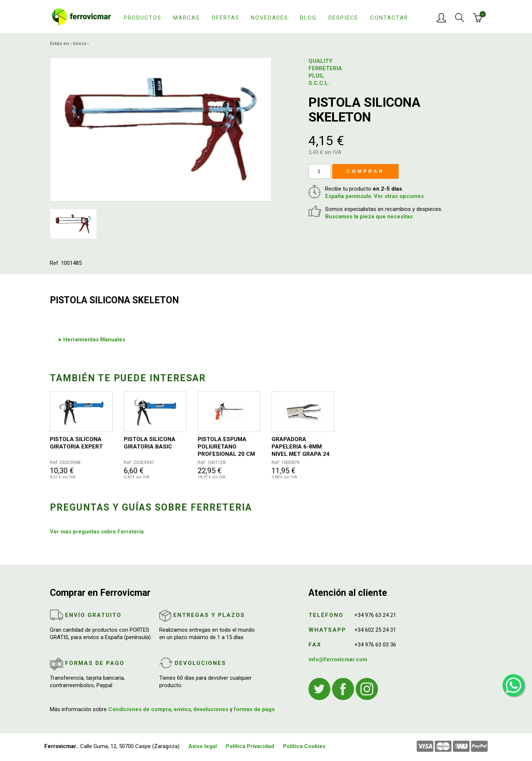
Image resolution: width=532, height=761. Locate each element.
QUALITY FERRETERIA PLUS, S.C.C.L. (325, 72)
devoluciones (211, 709)
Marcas (187, 18)
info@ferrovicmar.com (338, 659)
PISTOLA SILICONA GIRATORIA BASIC (150, 443)
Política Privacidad (250, 746)
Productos (143, 18)
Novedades (270, 18)
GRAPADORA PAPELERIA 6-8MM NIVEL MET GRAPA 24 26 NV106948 (301, 447)
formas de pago (254, 709)
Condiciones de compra (140, 709)
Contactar (389, 18)
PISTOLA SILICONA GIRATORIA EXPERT (76, 443)
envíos (182, 709)
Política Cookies (304, 746)
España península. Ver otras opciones (374, 196)
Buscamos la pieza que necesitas (369, 216)
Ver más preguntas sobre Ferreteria (97, 532)
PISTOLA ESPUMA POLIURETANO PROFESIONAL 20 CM (226, 447)
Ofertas (226, 18)
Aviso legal (203, 746)
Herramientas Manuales (94, 339)
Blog (308, 18)
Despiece (343, 18)
